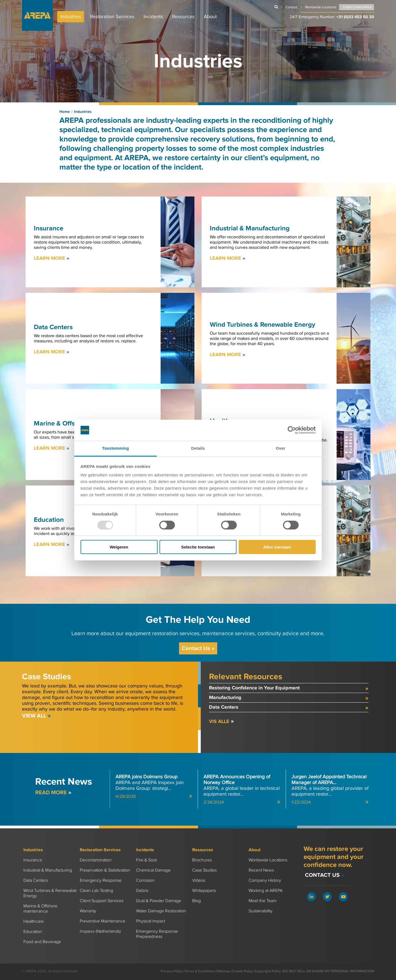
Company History (265, 881)
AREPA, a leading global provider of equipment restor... (330, 789)
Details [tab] (198, 448)
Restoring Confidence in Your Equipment (289, 688)
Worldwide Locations (268, 860)
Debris (142, 891)
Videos (199, 881)
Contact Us (198, 648)
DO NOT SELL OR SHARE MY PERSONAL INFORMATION (328, 971)
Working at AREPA (266, 891)
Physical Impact (151, 921)
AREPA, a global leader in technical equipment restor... (242, 789)
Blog (196, 901)
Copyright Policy (268, 971)
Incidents (153, 17)
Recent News (261, 870)
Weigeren (119, 547)
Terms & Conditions (200, 971)
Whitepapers (204, 891)
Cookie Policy (242, 971)
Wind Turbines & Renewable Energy (50, 893)
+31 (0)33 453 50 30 (355, 17)
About (210, 17)
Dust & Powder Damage (159, 901)
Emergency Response (101, 881)
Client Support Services (102, 901)
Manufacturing (289, 698)
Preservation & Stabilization (105, 870)
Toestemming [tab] (116, 448)
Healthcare (34, 922)
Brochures (202, 860)
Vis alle (222, 722)
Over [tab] (281, 448)
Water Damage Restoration (161, 911)
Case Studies (204, 870)
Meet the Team (263, 901)
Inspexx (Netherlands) (100, 931)
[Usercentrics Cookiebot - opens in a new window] (292, 430)
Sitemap (224, 971)
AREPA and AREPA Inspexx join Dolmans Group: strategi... (154, 787)
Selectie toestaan (198, 547)
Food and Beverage (42, 942)
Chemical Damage (153, 870)
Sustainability (261, 911)
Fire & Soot (146, 860)
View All (36, 716)
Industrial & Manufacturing (48, 870)
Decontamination (96, 860)
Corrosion (145, 881)
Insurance (33, 860)
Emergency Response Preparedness (157, 934)
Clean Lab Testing (96, 891)
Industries (71, 17)
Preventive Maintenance (103, 921)
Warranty (88, 911)
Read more (53, 793)
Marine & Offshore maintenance (40, 909)
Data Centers (289, 708)
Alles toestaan (277, 547)
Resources (183, 17)
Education (33, 932)
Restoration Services (112, 17)
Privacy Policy (172, 971)
